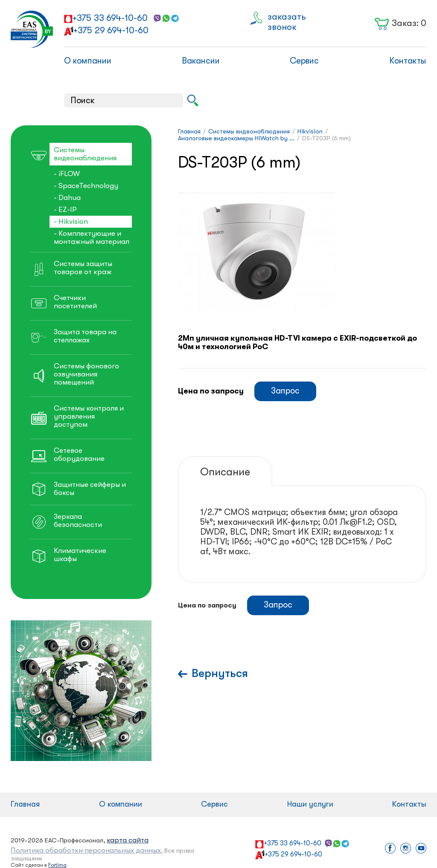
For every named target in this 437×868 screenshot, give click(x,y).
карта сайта (128, 840)
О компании (88, 61)
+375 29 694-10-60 (111, 30)
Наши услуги (310, 804)
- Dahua (67, 198)
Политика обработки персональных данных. (87, 850)
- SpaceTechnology (86, 186)
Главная (25, 804)
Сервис (304, 61)
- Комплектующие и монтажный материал (92, 237)
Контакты (408, 61)
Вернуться (220, 673)
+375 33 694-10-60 (110, 18)
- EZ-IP (65, 210)
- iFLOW (67, 174)
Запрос (285, 391)
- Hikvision (71, 221)
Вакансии (201, 61)
